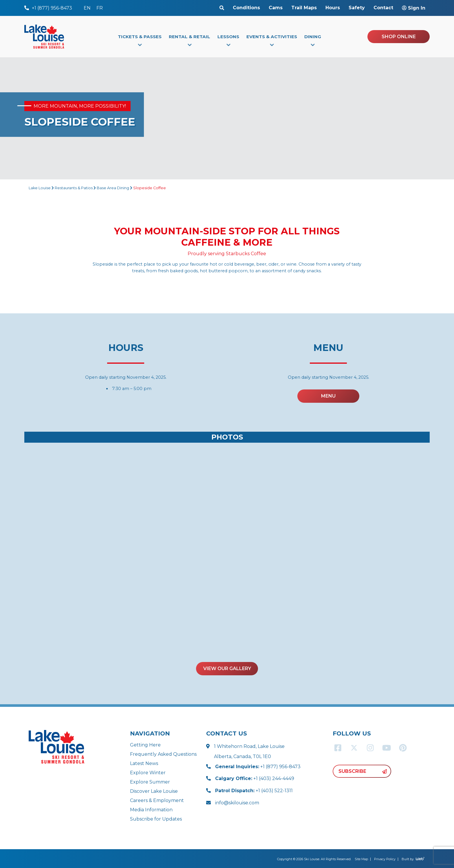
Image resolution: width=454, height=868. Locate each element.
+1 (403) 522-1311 (254, 791)
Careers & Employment (157, 800)
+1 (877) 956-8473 (258, 767)
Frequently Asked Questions (163, 754)
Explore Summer (150, 782)
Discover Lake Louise (154, 791)
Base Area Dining (113, 188)
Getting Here (145, 745)
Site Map (361, 859)
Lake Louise (40, 188)
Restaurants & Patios (74, 188)
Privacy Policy (385, 859)
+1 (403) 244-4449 (255, 778)
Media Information (151, 810)
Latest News (144, 763)
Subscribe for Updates (156, 819)
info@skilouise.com (237, 803)
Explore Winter (148, 773)
